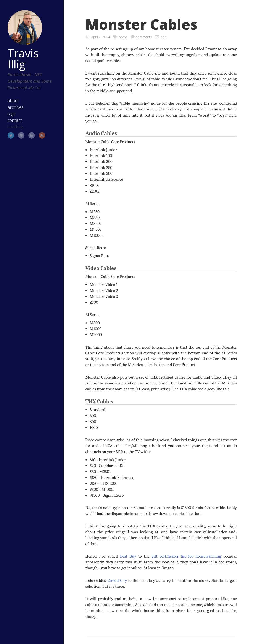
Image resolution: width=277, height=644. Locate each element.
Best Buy (128, 556)
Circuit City (117, 580)
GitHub (21, 135)
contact (15, 120)
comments (144, 37)
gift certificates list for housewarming (186, 556)
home (123, 37)
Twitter (11, 135)
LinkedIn (32, 135)
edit (164, 37)
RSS (42, 135)
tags (12, 114)
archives (15, 107)
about (13, 101)
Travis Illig (23, 58)
